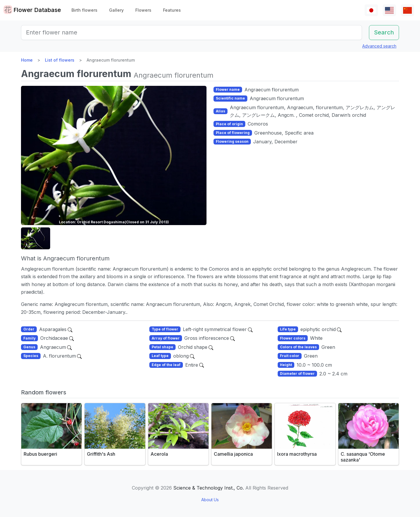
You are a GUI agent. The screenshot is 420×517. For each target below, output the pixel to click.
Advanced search (379, 46)
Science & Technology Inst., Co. (209, 488)
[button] (36, 238)
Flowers (143, 10)
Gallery (116, 10)
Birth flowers (84, 10)
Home (27, 60)
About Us (210, 500)
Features (172, 10)
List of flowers (60, 60)
